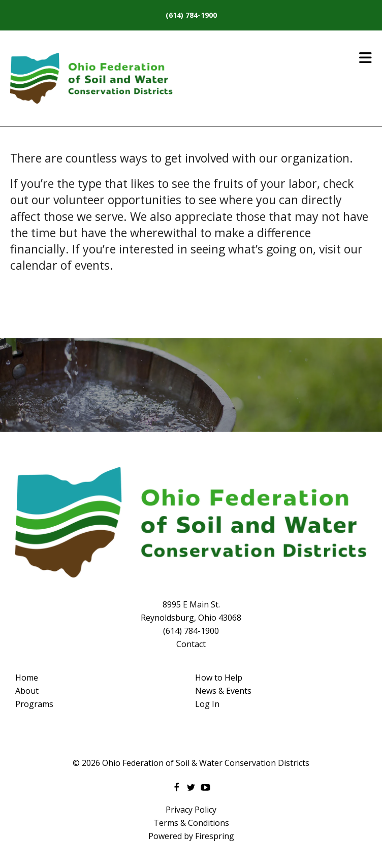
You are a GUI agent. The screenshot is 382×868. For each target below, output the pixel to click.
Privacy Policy (191, 810)
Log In (207, 704)
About (27, 691)
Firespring (215, 836)
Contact (191, 644)
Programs (34, 704)
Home (27, 678)
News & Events (223, 691)
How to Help (219, 678)
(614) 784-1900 (191, 15)
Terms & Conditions (191, 823)
